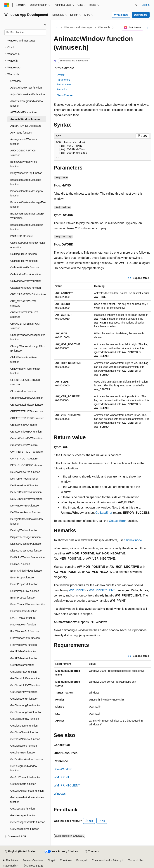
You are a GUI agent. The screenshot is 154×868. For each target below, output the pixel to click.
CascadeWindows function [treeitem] (26, 288)
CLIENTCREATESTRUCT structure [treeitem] (25, 382)
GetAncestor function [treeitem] (22, 665)
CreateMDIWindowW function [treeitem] (27, 405)
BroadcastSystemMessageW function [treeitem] (27, 227)
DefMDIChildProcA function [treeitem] (26, 492)
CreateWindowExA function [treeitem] (26, 432)
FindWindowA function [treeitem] (23, 625)
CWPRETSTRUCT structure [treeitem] (27, 452)
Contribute (66, 860)
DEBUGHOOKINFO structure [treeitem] (27, 465)
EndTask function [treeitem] (20, 564)
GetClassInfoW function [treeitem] (24, 692)
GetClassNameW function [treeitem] (25, 739)
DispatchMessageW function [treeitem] (27, 551)
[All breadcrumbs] (57, 28)
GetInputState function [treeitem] (23, 784)
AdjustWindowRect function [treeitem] (26, 88)
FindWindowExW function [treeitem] (25, 638)
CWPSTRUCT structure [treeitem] (24, 459)
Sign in (146, 5)
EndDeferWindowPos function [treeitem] (27, 557)
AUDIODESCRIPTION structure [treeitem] (23, 153)
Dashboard (141, 15)
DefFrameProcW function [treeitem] (25, 485)
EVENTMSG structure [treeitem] (23, 618)
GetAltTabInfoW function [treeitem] (24, 658)
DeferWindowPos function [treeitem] (25, 472)
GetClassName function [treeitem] (24, 726)
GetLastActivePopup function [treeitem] (27, 791)
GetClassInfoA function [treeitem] (23, 672)
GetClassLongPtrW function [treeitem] (26, 712)
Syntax (61, 75)
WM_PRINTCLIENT (102, 590)
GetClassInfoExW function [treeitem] (25, 685)
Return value (64, 84)
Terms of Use (136, 860)
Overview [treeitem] (16, 81)
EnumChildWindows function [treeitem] (27, 571)
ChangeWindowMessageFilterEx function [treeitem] (28, 349)
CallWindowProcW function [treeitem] (26, 281)
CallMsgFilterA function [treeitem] (24, 254)
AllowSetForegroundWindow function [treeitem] (27, 103)
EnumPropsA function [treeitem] (23, 577)
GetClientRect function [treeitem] (23, 753)
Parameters (63, 80)
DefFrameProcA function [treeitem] (24, 479)
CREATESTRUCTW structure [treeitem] (27, 418)
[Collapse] (45, 25)
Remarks (62, 89)
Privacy (81, 860)
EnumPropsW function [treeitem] (23, 598)
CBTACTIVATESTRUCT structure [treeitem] (24, 315)
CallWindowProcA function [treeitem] (25, 274)
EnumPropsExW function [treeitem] (25, 591)
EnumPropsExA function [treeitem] (24, 584)
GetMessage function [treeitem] (23, 809)
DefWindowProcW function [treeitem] (26, 512)
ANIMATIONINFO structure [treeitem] (26, 126)
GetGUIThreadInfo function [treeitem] (26, 777)
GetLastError (104, 513)
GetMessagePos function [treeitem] (25, 829)
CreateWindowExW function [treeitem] (26, 438)
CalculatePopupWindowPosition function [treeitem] (28, 245)
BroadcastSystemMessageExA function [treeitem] (28, 205)
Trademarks (10, 866)
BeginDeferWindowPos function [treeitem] (24, 164)
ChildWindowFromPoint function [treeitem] (24, 360)
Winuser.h (104, 27)
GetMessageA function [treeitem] (23, 815)
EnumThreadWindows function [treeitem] (28, 604)
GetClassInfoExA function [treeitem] (25, 678)
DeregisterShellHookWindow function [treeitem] (27, 521)
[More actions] (148, 28)
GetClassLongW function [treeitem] (25, 719)
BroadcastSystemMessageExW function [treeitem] (27, 216)
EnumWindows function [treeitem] (24, 611)
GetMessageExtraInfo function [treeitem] (28, 822)
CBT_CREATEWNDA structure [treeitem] (28, 294)
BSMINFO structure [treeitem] (22, 236)
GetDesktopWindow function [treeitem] (27, 759)
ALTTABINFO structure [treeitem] (24, 112)
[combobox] (25, 32)
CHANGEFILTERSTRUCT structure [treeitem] (25, 326)
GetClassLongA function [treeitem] (24, 699)
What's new (121, 15)
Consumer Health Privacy (107, 860)
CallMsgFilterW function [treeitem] (24, 261)
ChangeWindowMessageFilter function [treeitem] (28, 337)
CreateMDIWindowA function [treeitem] (27, 398)
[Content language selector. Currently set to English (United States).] (21, 852)
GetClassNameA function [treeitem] (25, 732)
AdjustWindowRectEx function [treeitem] (28, 94)
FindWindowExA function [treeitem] (25, 631)
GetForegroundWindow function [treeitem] (24, 768)
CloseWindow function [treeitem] (23, 391)
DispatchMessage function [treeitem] (25, 537)
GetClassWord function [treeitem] (24, 746)
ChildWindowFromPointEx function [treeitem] (25, 371)
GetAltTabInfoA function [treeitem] (24, 651)
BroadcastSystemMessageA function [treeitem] (26, 193)
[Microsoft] (7, 5)
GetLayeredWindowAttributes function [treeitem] (27, 800)
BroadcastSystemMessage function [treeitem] (26, 182)
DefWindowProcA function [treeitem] (25, 506)
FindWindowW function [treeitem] (24, 645)
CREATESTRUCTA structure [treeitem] (27, 411)
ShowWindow (133, 540)
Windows (60, 794)
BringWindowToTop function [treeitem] (26, 173)
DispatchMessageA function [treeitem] (26, 544)
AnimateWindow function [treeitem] (26, 119)
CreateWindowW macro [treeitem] (24, 445)
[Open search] (136, 5)
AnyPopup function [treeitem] (21, 133)
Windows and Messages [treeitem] (21, 41)
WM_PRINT (77, 590)
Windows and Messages (78, 27)
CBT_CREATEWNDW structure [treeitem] (23, 304)
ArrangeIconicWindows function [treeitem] (24, 142)
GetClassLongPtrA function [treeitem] (26, 705)
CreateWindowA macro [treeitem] (24, 425)
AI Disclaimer (11, 860)
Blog (50, 860)
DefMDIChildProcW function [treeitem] (26, 499)
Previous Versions (33, 860)
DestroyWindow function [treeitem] (24, 530)
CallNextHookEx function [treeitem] (25, 267)
